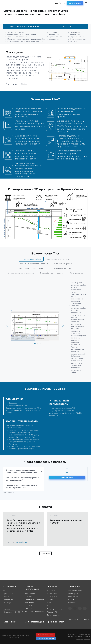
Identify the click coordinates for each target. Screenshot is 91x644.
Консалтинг (30, 596)
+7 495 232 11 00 (74, 619)
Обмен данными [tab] (76, 281)
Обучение (29, 609)
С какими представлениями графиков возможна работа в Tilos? (21, 495)
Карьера (7, 609)
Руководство (8, 594)
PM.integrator (52, 597)
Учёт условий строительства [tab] (58, 267)
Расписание (73, 597)
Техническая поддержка (35, 612)
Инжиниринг (30, 593)
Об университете (75, 591)
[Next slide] (64, 333)
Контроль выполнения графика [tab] (32, 276)
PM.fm (49, 603)
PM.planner (51, 591)
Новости (7, 597)
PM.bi (49, 606)
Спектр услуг (73, 594)
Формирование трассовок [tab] (61, 276)
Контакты (7, 606)
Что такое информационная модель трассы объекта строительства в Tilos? (21, 479)
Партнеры (7, 603)
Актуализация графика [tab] (63, 272)
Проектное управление (34, 599)
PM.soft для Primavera (55, 609)
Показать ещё (9, 500)
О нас (6, 591)
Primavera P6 (52, 612)
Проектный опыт (55, 622)
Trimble (24, 84)
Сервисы (29, 606)
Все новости (45, 561)
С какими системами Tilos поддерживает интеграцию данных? (22, 487)
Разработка (30, 602)
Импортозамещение (35, 622)
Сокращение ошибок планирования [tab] (33, 272)
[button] (35, 352)
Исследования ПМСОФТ (13, 612)
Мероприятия (9, 600)
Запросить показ (75, 3)
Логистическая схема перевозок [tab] (21, 281)
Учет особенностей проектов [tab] (52, 281)
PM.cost (50, 600)
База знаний (10, 622)
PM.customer (52, 594)
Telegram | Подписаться (46, 638)
